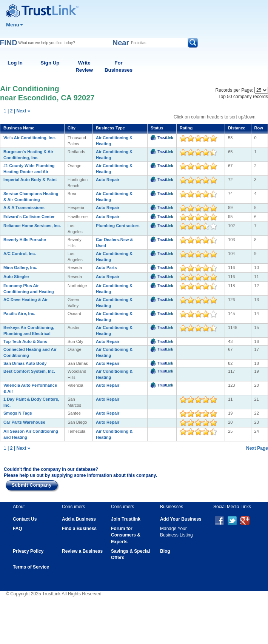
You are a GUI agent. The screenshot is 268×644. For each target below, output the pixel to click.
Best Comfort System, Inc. (29, 371)
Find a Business (79, 529)
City (72, 128)
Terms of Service (31, 567)
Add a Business (79, 519)
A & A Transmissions (24, 207)
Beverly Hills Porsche (25, 240)
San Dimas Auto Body (25, 363)
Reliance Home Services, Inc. (32, 226)
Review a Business (82, 551)
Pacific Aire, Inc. (19, 314)
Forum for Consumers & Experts (126, 535)
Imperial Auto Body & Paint (30, 180)
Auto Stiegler (16, 277)
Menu (15, 25)
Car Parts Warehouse (24, 422)
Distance (237, 128)
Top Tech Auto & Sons (25, 341)
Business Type (110, 128)
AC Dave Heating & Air (26, 300)
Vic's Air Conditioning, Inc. (30, 138)
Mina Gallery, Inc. (20, 267)
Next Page (257, 448)
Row (259, 128)
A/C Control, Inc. (20, 254)
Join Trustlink (126, 519)
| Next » (22, 111)
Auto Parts (106, 267)
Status (157, 128)
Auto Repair (108, 180)
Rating (186, 128)
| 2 (10, 111)
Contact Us (25, 519)
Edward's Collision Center (29, 217)
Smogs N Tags (18, 413)
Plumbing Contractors (118, 226)
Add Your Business (181, 519)
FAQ (18, 529)
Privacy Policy (28, 551)
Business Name (19, 128)
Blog (165, 551)
